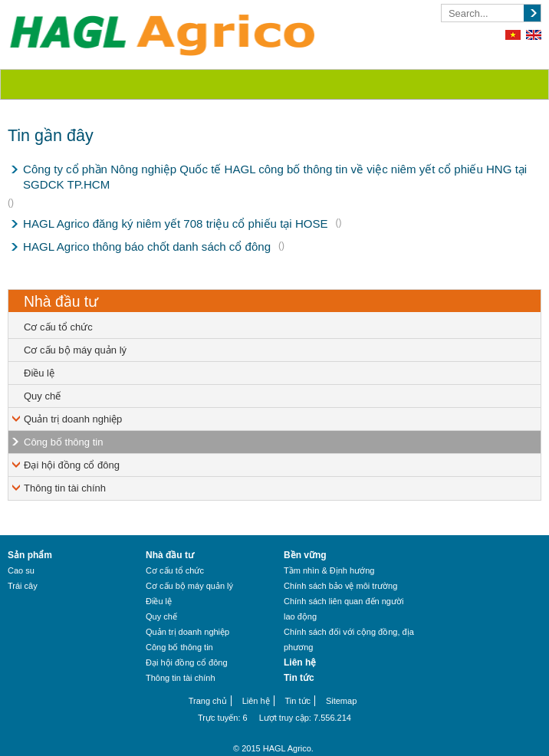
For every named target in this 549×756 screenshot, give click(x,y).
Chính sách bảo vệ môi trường (340, 586)
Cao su (21, 570)
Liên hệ (300, 662)
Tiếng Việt (513, 35)
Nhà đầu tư (61, 301)
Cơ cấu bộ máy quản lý (75, 350)
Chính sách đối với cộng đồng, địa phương (349, 639)
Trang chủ (208, 701)
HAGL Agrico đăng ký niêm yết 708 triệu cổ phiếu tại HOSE (176, 224)
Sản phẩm (30, 555)
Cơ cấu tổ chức (58, 327)
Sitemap (341, 701)
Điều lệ (39, 373)
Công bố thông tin (63, 442)
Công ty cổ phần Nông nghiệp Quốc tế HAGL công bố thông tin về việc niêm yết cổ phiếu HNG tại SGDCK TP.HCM (275, 177)
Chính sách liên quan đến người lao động (344, 609)
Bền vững (305, 555)
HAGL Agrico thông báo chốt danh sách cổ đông (147, 247)
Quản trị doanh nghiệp (73, 419)
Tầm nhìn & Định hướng (329, 570)
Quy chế (42, 396)
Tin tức (299, 678)
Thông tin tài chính (65, 488)
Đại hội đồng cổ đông (72, 465)
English (534, 35)
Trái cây (23, 586)
